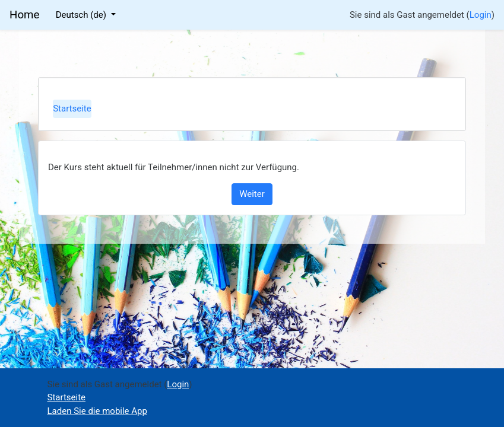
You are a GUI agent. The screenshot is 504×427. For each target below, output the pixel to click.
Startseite (72, 109)
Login (481, 15)
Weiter (252, 194)
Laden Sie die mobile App (97, 411)
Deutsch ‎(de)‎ (82, 15)
